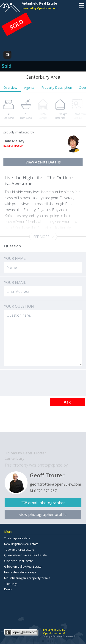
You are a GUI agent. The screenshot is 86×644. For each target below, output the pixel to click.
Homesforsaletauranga (20, 572)
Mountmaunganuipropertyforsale (27, 578)
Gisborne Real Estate (19, 561)
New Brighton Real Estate (21, 544)
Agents (29, 87)
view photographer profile (43, 514)
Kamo (8, 589)
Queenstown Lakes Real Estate (25, 555)
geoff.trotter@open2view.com (55, 484)
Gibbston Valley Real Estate (23, 567)
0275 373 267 (45, 491)
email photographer (47, 503)
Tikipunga (11, 584)
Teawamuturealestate (19, 550)
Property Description (57, 87)
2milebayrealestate (17, 538)
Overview (10, 87)
